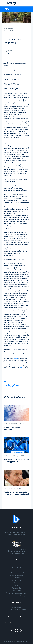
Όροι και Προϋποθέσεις (17, 596)
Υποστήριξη (16, 588)
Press (16, 570)
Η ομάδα (17, 583)
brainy (16, 359)
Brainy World (16, 580)
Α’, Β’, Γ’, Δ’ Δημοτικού (17, 573)
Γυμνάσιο (17, 578)
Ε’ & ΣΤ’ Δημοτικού (16, 575)
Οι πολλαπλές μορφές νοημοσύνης (12, 428)
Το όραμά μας (16, 565)
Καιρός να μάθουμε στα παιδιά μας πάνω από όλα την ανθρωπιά (16, 493)
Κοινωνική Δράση (16, 567)
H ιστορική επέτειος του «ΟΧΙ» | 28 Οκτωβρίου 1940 (16, 461)
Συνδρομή (17, 585)
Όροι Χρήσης (16, 591)
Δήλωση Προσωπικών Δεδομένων (17, 593)
